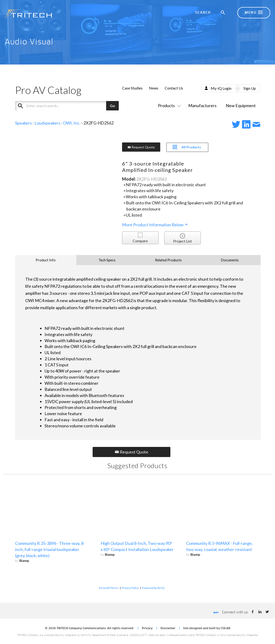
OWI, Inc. (72, 123)
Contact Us (174, 88)
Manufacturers (202, 105)
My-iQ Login (221, 88)
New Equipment (241, 105)
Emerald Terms (109, 588)
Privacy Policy (130, 588)
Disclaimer (168, 628)
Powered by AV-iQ (153, 588)
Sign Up (250, 88)
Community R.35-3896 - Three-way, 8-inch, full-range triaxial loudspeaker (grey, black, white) (50, 549)
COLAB (226, 628)
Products (168, 105)
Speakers (23, 123)
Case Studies (132, 88)
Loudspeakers (47, 123)
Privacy (147, 628)
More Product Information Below (155, 225)
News (154, 88)
